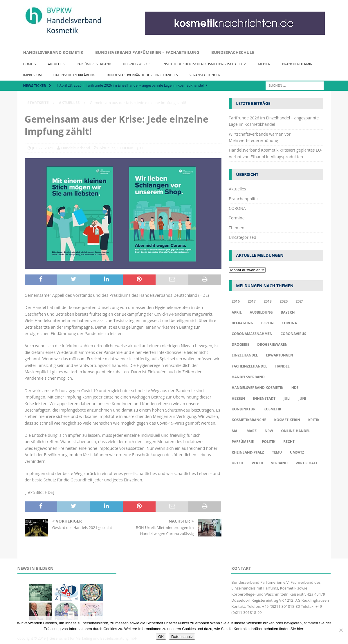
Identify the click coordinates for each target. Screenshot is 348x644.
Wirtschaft (307, 463)
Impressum (33, 75)
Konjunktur (244, 409)
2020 (284, 301)
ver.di (257, 463)
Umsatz (297, 452)
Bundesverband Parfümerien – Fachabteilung (147, 52)
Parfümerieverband (94, 64)
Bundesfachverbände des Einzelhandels (142, 75)
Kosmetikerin (287, 420)
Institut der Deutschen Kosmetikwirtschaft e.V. (204, 64)
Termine (237, 218)
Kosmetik (272, 409)
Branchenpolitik (244, 199)
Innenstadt (264, 398)
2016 (236, 301)
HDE (295, 388)
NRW (269, 431)
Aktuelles (108, 148)
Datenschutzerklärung (74, 75)
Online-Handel (296, 431)
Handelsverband (76, 148)
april (237, 312)
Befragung (242, 323)
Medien (265, 64)
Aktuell (55, 64)
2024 (300, 301)
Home (28, 64)
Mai (235, 431)
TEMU (277, 452)
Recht (289, 442)
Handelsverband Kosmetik (53, 52)
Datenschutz (182, 637)
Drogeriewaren (272, 344)
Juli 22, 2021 (43, 148)
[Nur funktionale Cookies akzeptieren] (341, 630)
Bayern (288, 312)
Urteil (238, 463)
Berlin (267, 323)
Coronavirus (293, 334)
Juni (302, 398)
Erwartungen (279, 355)
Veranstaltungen (205, 75)
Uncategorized (242, 237)
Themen (237, 228)
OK (161, 637)
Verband (279, 463)
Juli (287, 398)
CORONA (125, 148)
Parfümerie (243, 442)
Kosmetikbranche (249, 420)
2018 (267, 301)
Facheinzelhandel (249, 366)
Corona (290, 323)
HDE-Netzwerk (135, 64)
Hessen (238, 398)
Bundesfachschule (233, 52)
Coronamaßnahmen (252, 334)
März (252, 431)
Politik (269, 442)
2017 (251, 301)
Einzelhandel (245, 355)
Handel (282, 366)
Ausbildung (261, 312)
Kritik (314, 420)
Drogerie (240, 344)
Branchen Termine (298, 64)
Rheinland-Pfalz (248, 452)
